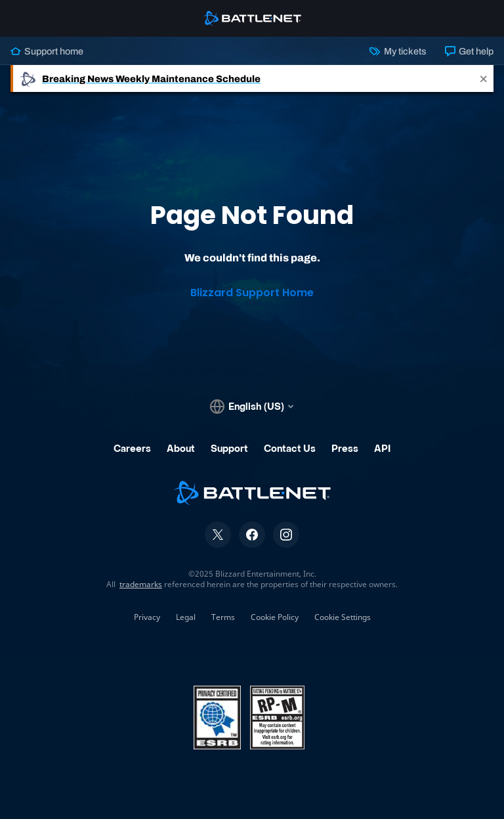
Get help (469, 51)
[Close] (484, 78)
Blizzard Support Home (252, 293)
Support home (47, 51)
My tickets (398, 51)
